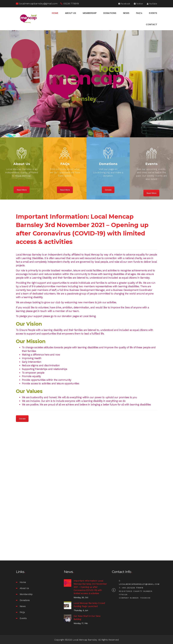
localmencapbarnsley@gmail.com (37, 4)
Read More (22, 190)
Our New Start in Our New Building (87, 618)
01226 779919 (70, 4)
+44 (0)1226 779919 (133, 588)
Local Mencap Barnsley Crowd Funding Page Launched (89, 605)
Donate (108, 190)
